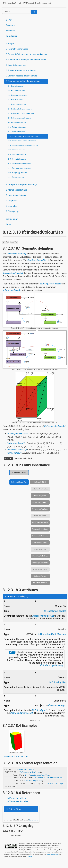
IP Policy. (29, 856)
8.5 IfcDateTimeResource (17, 104)
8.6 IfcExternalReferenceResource (20, 109)
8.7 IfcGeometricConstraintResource (21, 113)
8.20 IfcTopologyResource (17, 173)
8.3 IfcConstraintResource (17, 95)
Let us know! (34, 820)
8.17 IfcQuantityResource (17, 159)
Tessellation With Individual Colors (20, 757)
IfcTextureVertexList (40, 583)
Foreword (11, 31)
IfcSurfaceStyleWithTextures (41, 542)
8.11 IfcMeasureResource (17, 132)
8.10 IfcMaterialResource (17, 127)
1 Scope (10, 44)
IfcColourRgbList (15, 453)
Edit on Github (14, 809)
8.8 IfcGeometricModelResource (20, 118)
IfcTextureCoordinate (40, 569)
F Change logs (13, 211)
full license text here (52, 854)
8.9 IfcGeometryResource (17, 123)
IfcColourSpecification (40, 489)
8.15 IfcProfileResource (16, 150)
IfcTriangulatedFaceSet (50, 284)
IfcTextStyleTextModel (40, 563)
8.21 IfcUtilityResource (16, 177)
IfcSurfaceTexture (40, 549)
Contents (10, 25)
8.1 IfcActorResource (16, 86)
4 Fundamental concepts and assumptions (26, 60)
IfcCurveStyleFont (40, 496)
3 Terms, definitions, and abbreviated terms (26, 54)
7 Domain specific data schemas (21, 76)
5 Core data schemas (16, 65)
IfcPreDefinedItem (40, 516)
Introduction (12, 36)
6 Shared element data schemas (21, 70)
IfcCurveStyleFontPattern (40, 509)
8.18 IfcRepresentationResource (20, 164)
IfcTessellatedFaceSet (13, 273)
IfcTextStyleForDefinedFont (41, 556)
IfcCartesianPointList (17, 443)
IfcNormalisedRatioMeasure (52, 634)
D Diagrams (12, 201)
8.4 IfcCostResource (15, 100)
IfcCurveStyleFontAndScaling (41, 502)
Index (9, 224)
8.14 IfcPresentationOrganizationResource (23, 145)
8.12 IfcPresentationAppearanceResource (23, 136)
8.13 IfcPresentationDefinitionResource (22, 141)
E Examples (12, 206)
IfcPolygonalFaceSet (12, 290)
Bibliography (12, 219)
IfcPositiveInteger (57, 706)
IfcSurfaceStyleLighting (40, 522)
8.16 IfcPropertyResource (17, 154)
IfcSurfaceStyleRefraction (41, 529)
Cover (9, 20)
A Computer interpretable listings (22, 185)
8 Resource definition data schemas (23, 81)
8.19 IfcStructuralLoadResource (19, 168)
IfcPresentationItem (19, 472)
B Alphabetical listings (17, 190)
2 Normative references (17, 49)
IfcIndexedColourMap (17, 254)
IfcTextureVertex (40, 576)
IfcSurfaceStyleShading (40, 536)
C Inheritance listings (16, 195)
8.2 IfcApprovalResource (17, 91)
